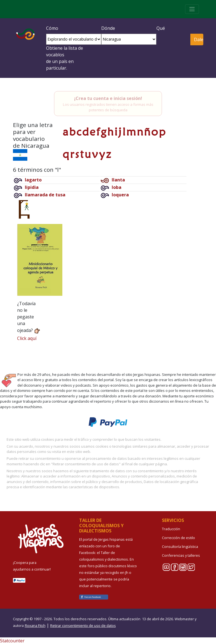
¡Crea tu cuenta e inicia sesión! (108, 98)
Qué (161, 28)
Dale (198, 39)
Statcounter (12, 641)
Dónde (108, 28)
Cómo (52, 28)
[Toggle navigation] (192, 9)
